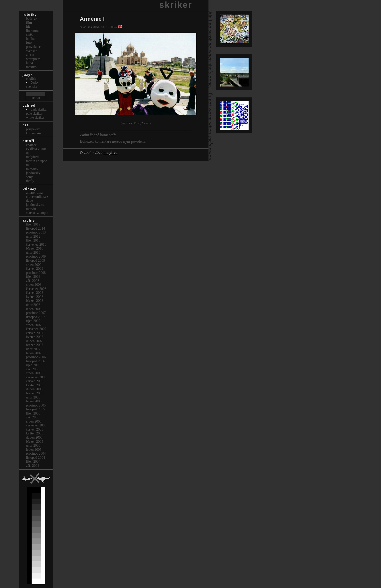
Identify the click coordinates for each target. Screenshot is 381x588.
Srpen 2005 (34, 421)
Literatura (32, 31)
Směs (30, 35)
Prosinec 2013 (36, 232)
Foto (137, 123)
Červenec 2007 (36, 329)
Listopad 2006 (35, 361)
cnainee (31, 145)
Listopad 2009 (35, 260)
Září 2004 (33, 466)
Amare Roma (34, 192)
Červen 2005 (35, 429)
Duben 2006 (34, 389)
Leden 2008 (34, 309)
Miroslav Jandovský (33, 171)
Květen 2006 (35, 385)
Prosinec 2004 (36, 453)
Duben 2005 (34, 437)
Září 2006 (33, 369)
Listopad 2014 (35, 228)
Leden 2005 (34, 450)
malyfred (111, 152)
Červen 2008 (35, 293)
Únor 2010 (33, 252)
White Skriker (35, 117)
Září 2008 (33, 281)
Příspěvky (33, 129)
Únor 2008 (33, 305)
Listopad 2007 (35, 317)
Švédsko (32, 51)
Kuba (29, 63)
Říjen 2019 (33, 224)
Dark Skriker (39, 109)
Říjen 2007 (33, 321)
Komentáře (33, 133)
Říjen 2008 (33, 277)
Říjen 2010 (33, 240)
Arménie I (92, 19)
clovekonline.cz (37, 197)
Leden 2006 (34, 401)
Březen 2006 (35, 393)
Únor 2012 (33, 236)
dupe (29, 200)
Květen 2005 (35, 433)
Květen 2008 (35, 297)
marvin (31, 209)
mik (29, 165)
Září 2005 (33, 417)
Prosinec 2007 (36, 313)
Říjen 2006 (33, 365)
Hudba (30, 39)
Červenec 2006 (36, 377)
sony (29, 177)
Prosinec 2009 (36, 256)
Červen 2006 (35, 381)
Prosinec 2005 (36, 405)
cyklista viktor (36, 149)
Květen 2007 (35, 337)
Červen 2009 (35, 268)
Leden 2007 (34, 353)
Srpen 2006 (34, 373)
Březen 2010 (35, 248)
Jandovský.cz (35, 205)
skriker (176, 5)
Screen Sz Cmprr (37, 213)
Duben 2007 (34, 341)
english (31, 78)
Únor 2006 (33, 397)
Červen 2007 (35, 333)
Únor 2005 (33, 445)
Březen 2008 (35, 301)
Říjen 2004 (33, 461)
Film (29, 23)
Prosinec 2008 (36, 273)
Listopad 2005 (35, 409)
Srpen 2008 (34, 285)
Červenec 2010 (36, 244)
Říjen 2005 (33, 413)
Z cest (145, 123)
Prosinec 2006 (36, 357)
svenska (32, 86)
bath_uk (32, 18)
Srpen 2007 (34, 325)
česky (35, 82)
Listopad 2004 (35, 458)
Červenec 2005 (36, 425)
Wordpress (33, 59)
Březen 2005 (35, 441)
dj (27, 153)
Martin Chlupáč (36, 161)
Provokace (33, 47)
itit (28, 26)
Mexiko (31, 67)
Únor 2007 (33, 349)
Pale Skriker (34, 113)
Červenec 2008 (36, 289)
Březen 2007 (35, 345)
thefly (30, 181)
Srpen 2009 (34, 265)
